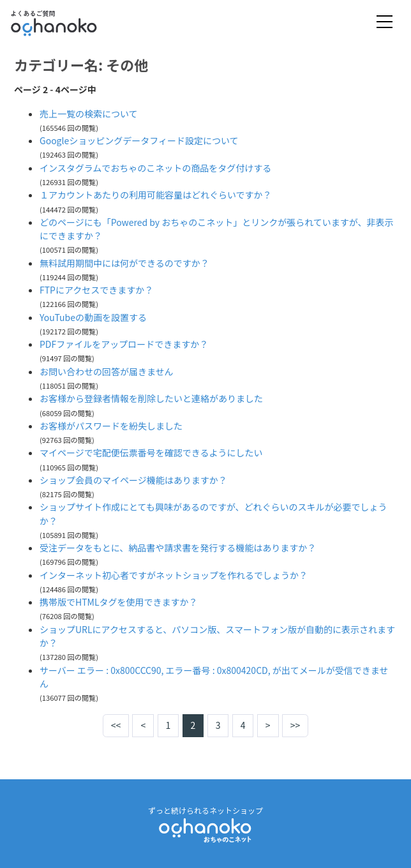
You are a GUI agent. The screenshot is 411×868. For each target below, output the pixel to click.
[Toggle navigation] (385, 23)
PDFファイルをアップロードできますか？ (124, 344)
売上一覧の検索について (89, 114)
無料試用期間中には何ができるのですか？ (124, 263)
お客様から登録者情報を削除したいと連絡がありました (151, 398)
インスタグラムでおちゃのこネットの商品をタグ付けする (155, 168)
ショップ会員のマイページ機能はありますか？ (133, 480)
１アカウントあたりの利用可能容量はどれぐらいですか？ (156, 195)
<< (116, 725)
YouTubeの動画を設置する (93, 317)
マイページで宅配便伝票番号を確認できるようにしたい (151, 453)
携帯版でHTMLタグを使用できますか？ (119, 602)
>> (295, 725)
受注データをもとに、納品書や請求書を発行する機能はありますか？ (178, 548)
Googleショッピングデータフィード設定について (139, 140)
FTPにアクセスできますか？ (96, 290)
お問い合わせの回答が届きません (107, 371)
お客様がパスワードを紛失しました (111, 426)
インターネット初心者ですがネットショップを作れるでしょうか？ (174, 575)
